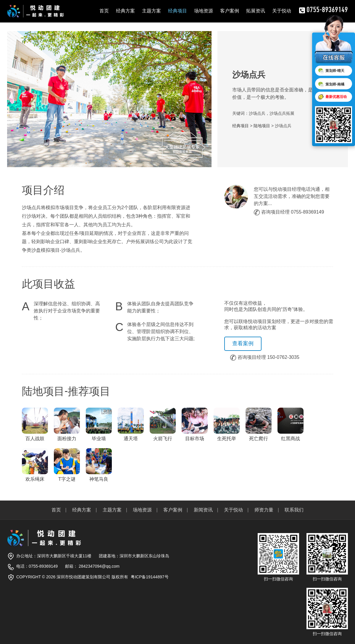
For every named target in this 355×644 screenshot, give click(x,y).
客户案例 (230, 11)
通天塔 (131, 424)
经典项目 (177, 11)
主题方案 (151, 11)
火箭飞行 (163, 424)
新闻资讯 (203, 510)
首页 (104, 11)
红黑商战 (291, 424)
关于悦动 (282, 11)
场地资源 (204, 11)
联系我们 (294, 510)
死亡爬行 (259, 424)
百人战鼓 (35, 424)
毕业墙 (99, 424)
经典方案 (125, 11)
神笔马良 (99, 465)
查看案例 (243, 343)
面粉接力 (67, 424)
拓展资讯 (256, 11)
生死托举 (227, 424)
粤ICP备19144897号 (150, 577)
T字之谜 (67, 465)
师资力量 (264, 510)
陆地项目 (262, 126)
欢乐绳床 (35, 465)
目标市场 (195, 424)
